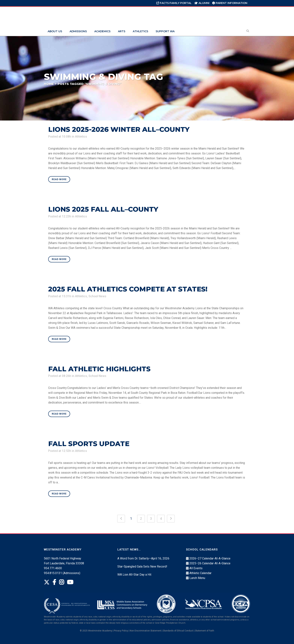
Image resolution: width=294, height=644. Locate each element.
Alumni (202, 3)
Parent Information (230, 3)
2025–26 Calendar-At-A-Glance (210, 563)
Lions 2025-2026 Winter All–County (119, 129)
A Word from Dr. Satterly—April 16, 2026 (143, 558)
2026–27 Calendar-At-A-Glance (210, 558)
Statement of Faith (205, 631)
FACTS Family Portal (174, 3)
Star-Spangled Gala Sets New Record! (142, 566)
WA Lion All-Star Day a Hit (134, 575)
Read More (59, 179)
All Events (196, 568)
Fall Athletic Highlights (99, 369)
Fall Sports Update (89, 444)
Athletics (81, 137)
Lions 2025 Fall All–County (103, 209)
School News (98, 296)
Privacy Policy (121, 631)
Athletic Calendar (200, 573)
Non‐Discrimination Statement (145, 631)
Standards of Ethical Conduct (178, 631)
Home (49, 84)
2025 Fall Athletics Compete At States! (128, 289)
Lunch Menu (197, 578)
